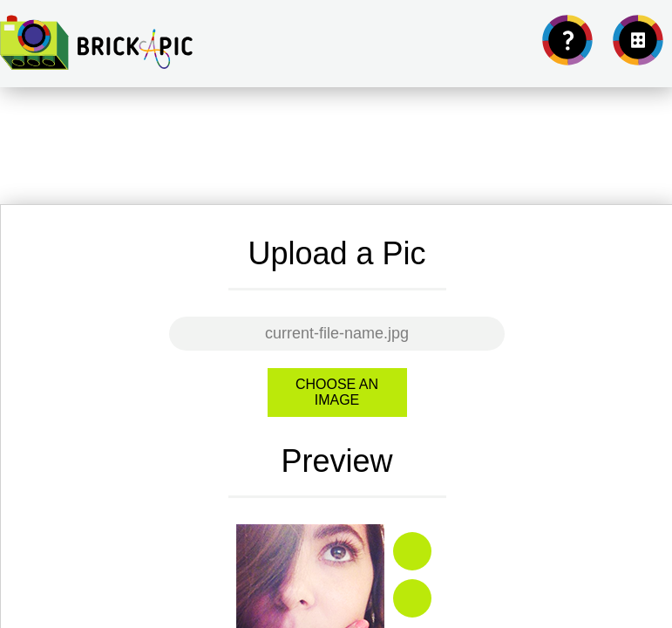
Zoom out (412, 598)
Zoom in (412, 551)
